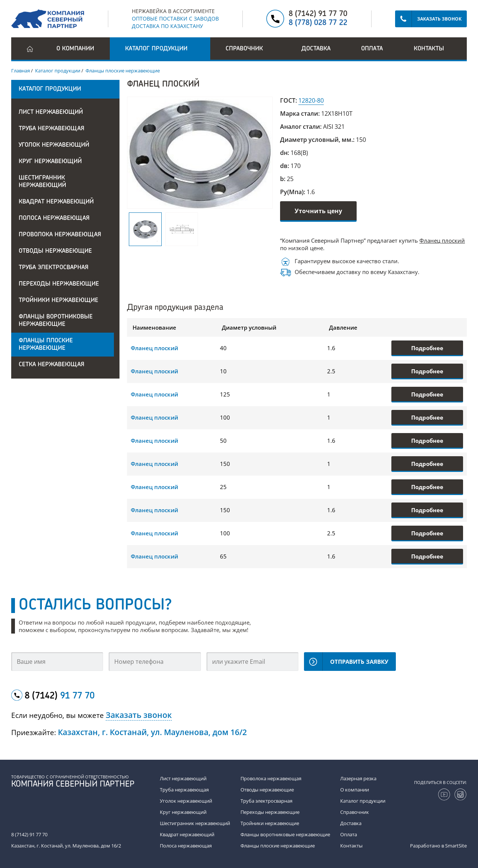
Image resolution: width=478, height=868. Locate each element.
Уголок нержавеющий (54, 145)
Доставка (316, 49)
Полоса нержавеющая (54, 218)
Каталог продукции (363, 801)
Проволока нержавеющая (60, 235)
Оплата (372, 49)
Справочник (355, 812)
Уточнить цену (318, 211)
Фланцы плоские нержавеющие (46, 345)
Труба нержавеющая (52, 129)
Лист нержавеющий (51, 112)
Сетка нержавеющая (52, 365)
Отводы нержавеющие (55, 251)
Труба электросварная (54, 268)
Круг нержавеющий (50, 162)
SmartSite (456, 846)
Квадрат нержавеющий (56, 202)
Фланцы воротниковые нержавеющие (56, 321)
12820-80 (311, 100)
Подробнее (427, 348)
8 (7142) (60, 696)
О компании (75, 49)
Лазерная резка (358, 778)
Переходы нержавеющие (59, 284)
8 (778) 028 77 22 (318, 23)
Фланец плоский (442, 240)
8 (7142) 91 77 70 (318, 14)
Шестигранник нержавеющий (42, 182)
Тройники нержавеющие (58, 301)
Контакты (429, 49)
